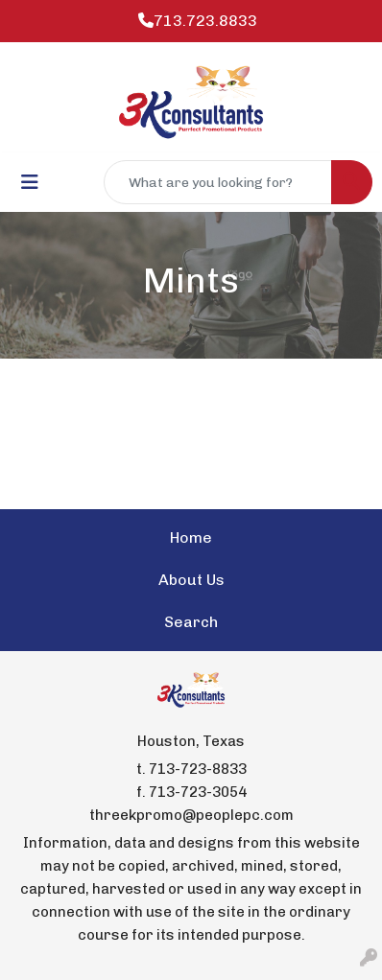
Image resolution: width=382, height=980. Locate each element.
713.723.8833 (198, 21)
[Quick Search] (218, 182)
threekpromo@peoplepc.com (191, 815)
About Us (191, 580)
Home (191, 537)
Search (191, 622)
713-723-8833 (198, 769)
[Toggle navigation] (30, 182)
